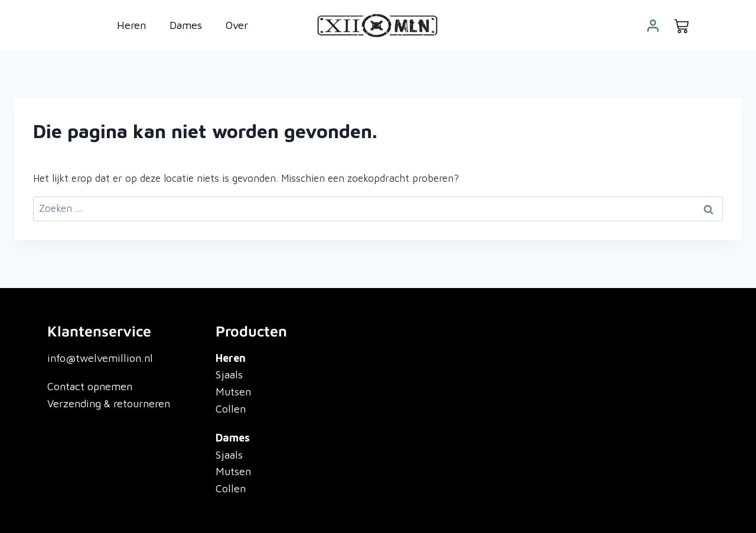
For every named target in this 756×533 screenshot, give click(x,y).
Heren (131, 25)
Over (237, 25)
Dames (186, 25)
